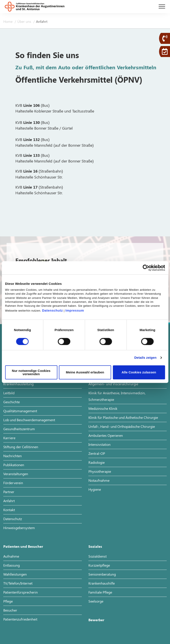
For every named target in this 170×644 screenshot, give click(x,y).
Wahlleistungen (15, 574)
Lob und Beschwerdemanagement (29, 420)
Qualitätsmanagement (20, 411)
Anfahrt (9, 501)
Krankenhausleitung (18, 384)
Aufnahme (11, 556)
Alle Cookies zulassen (139, 372)
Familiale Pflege (100, 592)
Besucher (10, 610)
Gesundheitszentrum (19, 429)
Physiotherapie (100, 471)
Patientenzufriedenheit (20, 619)
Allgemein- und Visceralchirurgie (113, 384)
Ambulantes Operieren (106, 435)
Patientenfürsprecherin (21, 592)
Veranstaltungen (16, 474)
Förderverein (13, 483)
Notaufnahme (99, 480)
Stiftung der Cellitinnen (21, 447)
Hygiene (95, 489)
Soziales (95, 546)
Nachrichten (13, 456)
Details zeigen (145, 358)
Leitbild (9, 393)
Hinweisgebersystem (19, 528)
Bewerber (96, 620)
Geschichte (12, 402)
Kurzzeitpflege (99, 565)
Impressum (75, 310)
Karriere (9, 438)
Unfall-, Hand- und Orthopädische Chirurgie (122, 426)
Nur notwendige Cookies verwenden (31, 372)
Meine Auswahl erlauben (85, 372)
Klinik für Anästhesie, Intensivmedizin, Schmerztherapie (117, 396)
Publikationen (14, 465)
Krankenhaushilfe (102, 583)
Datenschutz (53, 310)
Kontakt (9, 510)
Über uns (25, 21)
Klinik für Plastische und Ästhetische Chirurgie (123, 417)
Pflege (8, 601)
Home (8, 21)
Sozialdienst (98, 556)
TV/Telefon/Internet (18, 583)
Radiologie (97, 462)
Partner (9, 492)
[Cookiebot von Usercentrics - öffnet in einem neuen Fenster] (146, 268)
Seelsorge (96, 601)
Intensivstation (99, 444)
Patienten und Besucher (23, 546)
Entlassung (12, 565)
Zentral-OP (97, 453)
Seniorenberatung (102, 574)
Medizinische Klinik (103, 408)
